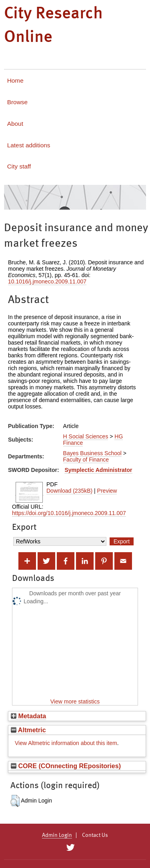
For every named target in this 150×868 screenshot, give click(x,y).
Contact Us (95, 835)
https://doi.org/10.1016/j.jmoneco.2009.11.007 (69, 513)
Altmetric (28, 730)
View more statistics (75, 702)
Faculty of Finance (86, 460)
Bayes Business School (92, 453)
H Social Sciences (86, 436)
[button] (15, 801)
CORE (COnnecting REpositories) (66, 766)
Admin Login (57, 835)
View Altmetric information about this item (66, 743)
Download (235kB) (69, 491)
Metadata (28, 716)
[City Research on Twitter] (71, 848)
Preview (107, 491)
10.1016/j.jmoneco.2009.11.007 (47, 281)
